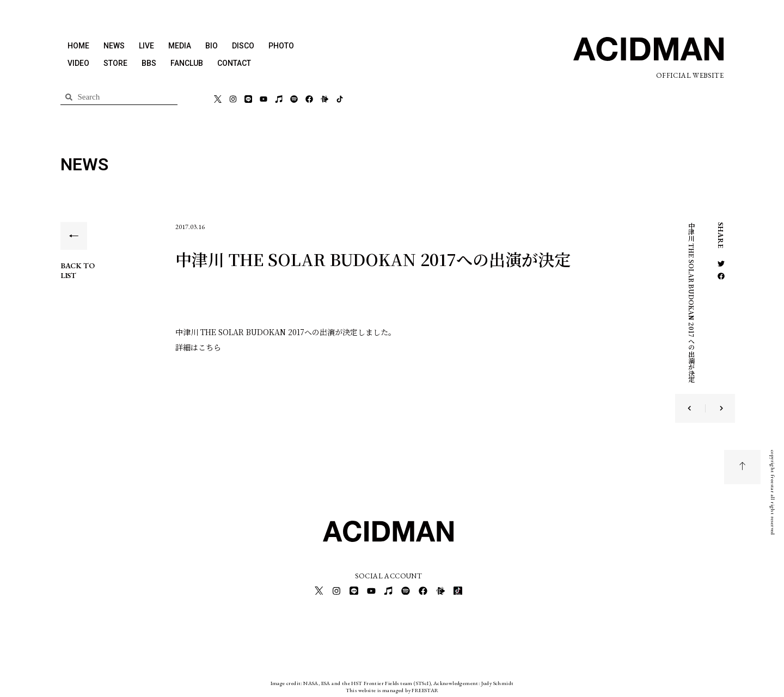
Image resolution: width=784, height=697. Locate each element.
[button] (721, 264)
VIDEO (78, 63)
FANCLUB (187, 63)
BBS (149, 63)
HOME (78, 46)
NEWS (114, 46)
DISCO (243, 46)
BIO (212, 46)
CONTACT (234, 63)
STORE (115, 63)
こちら (210, 347)
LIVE (146, 46)
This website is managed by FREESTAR (392, 689)
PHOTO (281, 46)
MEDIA (180, 46)
